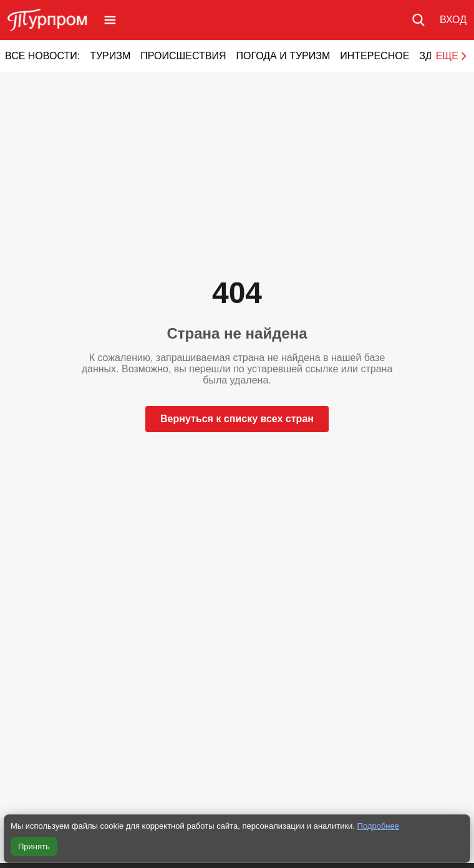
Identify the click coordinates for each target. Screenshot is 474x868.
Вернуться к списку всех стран (237, 419)
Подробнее (378, 826)
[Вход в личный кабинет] (453, 20)
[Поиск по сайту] (418, 20)
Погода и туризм (283, 56)
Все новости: (42, 56)
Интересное (375, 56)
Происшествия (183, 56)
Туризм (110, 56)
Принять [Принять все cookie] (34, 846)
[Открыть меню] (110, 20)
